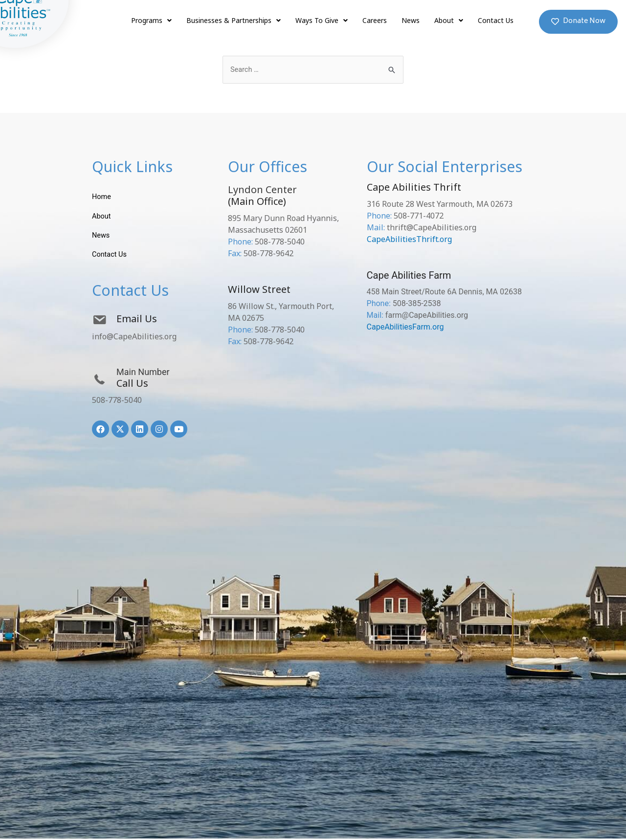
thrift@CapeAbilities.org (432, 228)
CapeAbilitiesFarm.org (405, 327)
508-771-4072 (419, 216)
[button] (578, 22)
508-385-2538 (417, 304)
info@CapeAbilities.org (134, 338)
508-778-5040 (117, 401)
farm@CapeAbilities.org (427, 316)
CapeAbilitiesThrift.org (409, 240)
